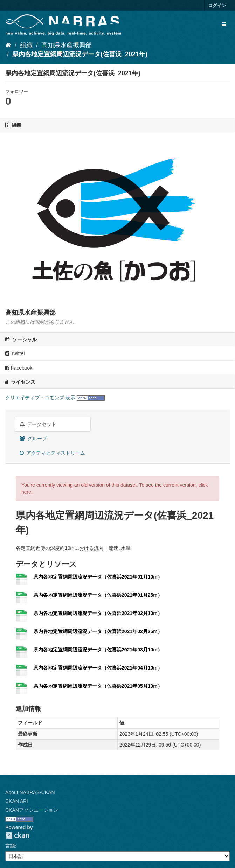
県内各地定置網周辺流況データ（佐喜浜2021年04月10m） (98, 668)
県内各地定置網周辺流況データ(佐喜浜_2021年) (80, 54)
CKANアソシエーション (32, 810)
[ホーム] (8, 45)
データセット (38, 424)
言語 (10, 846)
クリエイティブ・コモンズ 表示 (40, 398)
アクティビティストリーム (52, 453)
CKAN (17, 835)
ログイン (217, 5)
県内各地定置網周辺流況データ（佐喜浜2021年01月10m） (98, 577)
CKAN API (17, 801)
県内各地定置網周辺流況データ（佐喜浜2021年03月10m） (98, 650)
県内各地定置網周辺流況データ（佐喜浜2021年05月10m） (98, 686)
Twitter (15, 353)
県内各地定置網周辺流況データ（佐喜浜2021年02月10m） (98, 613)
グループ (33, 439)
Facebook (19, 368)
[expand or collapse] (224, 24)
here (26, 492)
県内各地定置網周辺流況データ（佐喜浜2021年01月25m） (98, 595)
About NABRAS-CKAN (30, 792)
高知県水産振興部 (67, 45)
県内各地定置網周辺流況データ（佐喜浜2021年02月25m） (98, 631)
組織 (26, 45)
